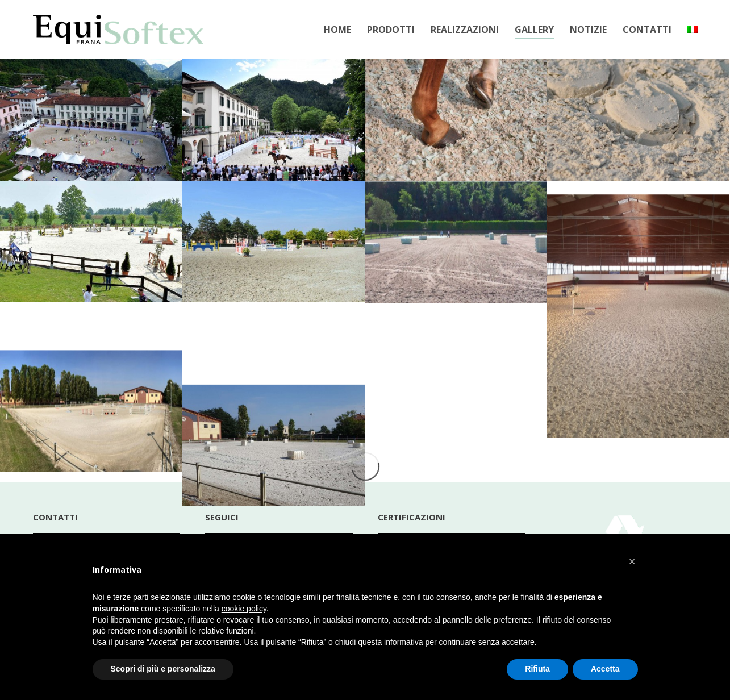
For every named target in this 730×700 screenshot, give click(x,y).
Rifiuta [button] (537, 669)
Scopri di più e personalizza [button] (163, 669)
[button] (632, 561)
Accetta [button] (605, 669)
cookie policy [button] (244, 609)
